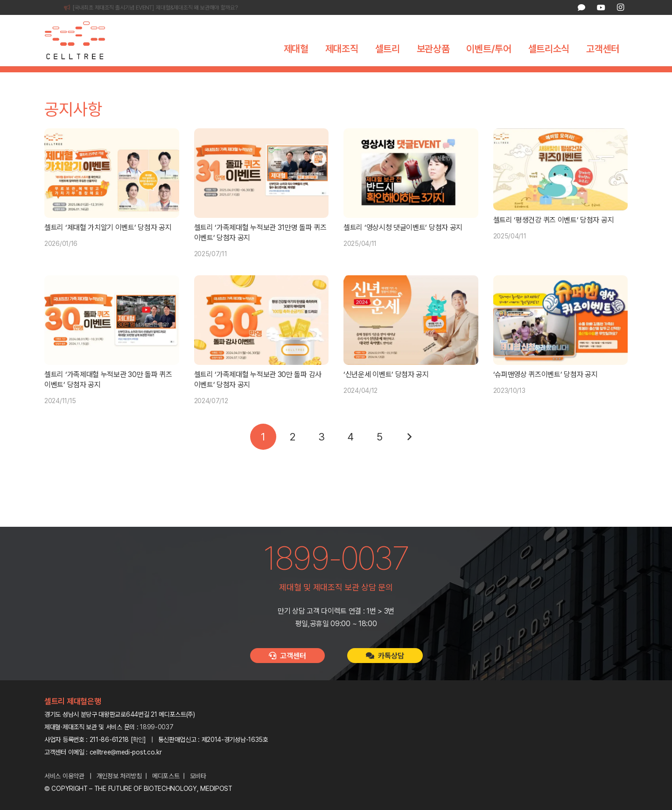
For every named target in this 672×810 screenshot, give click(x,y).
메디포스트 (166, 776)
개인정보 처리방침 (119, 776)
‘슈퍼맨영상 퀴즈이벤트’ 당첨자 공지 (546, 390)
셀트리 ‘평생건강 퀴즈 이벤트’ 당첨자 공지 (554, 236)
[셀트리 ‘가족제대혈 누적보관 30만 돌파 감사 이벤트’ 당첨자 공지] (262, 336)
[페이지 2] (292, 453)
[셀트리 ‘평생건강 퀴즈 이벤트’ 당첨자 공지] (561, 185)
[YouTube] (601, 7)
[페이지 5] (380, 453)
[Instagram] (620, 7)
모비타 (198, 776)
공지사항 (316, 77)
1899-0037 (157, 727)
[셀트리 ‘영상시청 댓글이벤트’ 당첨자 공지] (411, 189)
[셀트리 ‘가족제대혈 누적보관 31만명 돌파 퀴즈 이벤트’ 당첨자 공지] (262, 189)
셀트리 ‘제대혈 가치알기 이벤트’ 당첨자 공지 (108, 243)
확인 (138, 740)
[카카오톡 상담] (581, 7)
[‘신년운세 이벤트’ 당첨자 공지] (411, 336)
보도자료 (356, 77)
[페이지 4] (350, 453)
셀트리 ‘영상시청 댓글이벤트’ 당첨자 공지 (403, 243)
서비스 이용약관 (64, 776)
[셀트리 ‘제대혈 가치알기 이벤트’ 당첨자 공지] (112, 189)
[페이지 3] (322, 453)
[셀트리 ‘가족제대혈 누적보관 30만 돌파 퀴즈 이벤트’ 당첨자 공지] (112, 336)
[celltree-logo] (81, 41)
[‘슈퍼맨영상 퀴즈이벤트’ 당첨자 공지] (561, 336)
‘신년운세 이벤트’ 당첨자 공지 (386, 390)
